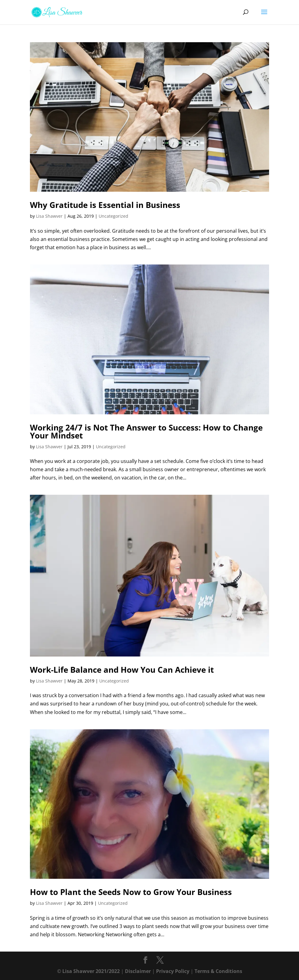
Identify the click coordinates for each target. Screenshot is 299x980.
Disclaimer (138, 971)
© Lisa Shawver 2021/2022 (88, 971)
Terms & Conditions (218, 971)
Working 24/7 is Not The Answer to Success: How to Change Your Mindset (146, 431)
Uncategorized (113, 216)
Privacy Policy (173, 971)
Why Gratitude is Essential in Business (105, 205)
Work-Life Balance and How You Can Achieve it (122, 670)
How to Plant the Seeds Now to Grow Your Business (131, 892)
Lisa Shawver (49, 216)
